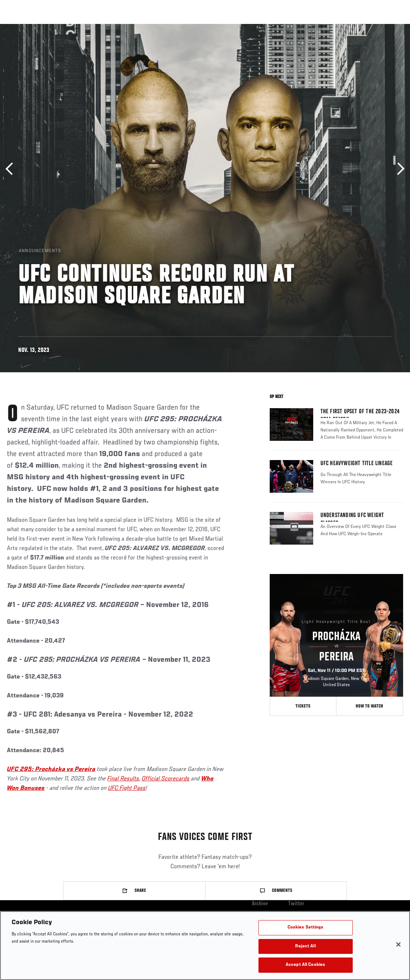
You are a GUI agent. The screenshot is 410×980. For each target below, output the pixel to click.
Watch (307, 28)
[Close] (398, 944)
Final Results (123, 779)
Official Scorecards (166, 779)
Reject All (305, 946)
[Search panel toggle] (386, 28)
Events (20, 28)
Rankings (51, 28)
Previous (12, 169)
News (111, 28)
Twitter (296, 904)
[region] (205, 946)
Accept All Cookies (305, 965)
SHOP (366, 28)
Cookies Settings (306, 928)
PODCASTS (338, 28)
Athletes (83, 28)
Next (398, 169)
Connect (278, 28)
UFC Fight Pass (127, 788)
